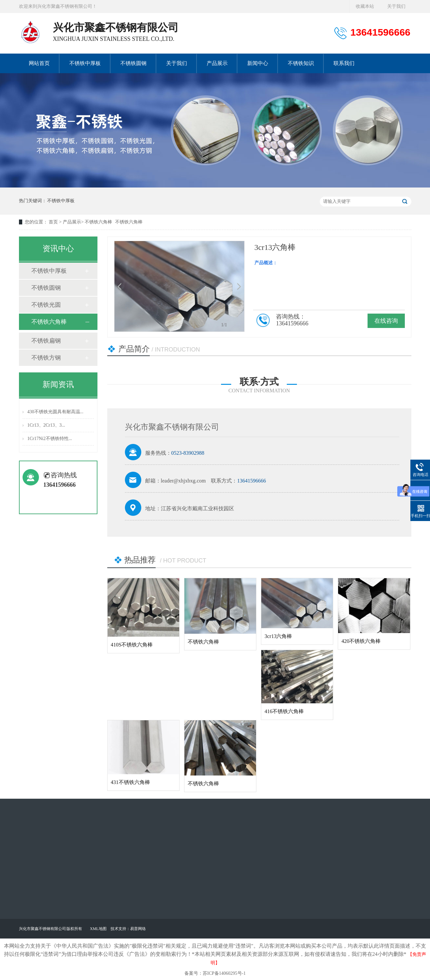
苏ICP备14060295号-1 (224, 973)
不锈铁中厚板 (61, 201)
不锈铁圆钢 (46, 288)
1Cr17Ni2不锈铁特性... (50, 439)
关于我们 (396, 6)
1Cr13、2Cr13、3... (46, 425)
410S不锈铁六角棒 (132, 645)
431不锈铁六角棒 (130, 782)
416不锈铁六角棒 (284, 711)
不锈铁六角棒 (98, 222)
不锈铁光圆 (46, 305)
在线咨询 (386, 321)
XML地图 (98, 929)
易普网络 (138, 929)
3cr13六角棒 (278, 636)
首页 (54, 222)
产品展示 (72, 222)
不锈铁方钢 (46, 358)
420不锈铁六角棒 (361, 641)
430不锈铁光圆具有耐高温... (56, 412)
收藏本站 (365, 6)
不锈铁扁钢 (46, 341)
